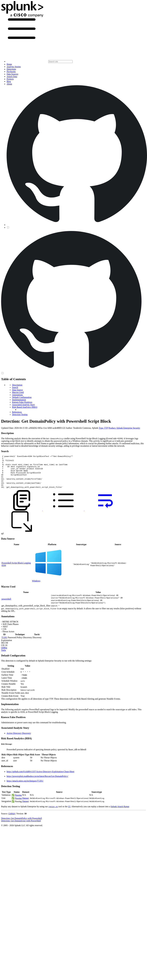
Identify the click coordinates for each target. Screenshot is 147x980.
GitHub (12, 820)
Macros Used (18, 392)
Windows (36, 587)
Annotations (17, 395)
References (17, 412)
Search (15, 387)
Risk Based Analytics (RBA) (25, 407)
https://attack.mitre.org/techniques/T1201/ (25, 787)
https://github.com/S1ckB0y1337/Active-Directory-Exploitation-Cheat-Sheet (40, 778)
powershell (6, 605)
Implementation (19, 400)
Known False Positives (22, 402)
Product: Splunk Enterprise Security (124, 428)
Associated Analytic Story (24, 405)
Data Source (17, 390)
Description (17, 385)
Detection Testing (20, 415)
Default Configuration (22, 397)
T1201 (4, 644)
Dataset (26, 805)
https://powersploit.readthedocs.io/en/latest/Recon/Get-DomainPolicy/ (37, 783)
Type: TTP (103, 428)
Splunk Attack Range (120, 813)
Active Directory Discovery (19, 740)
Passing (18, 802)
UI (69, 813)
